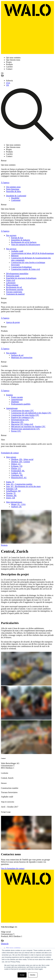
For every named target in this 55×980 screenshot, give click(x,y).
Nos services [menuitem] (11, 249)
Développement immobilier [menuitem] (17, 274)
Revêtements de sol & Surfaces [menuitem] (24, 242)
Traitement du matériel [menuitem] (15, 294)
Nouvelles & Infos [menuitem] (14, 191)
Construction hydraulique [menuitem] (21, 267)
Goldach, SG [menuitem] (16, 473)
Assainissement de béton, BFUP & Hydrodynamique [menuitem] (32, 253)
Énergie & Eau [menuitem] (17, 238)
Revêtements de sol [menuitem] (14, 287)
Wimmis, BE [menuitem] (11, 495)
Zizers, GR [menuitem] (10, 498)
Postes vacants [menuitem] (17, 397)
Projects (4, 545)
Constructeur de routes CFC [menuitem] (22, 411)
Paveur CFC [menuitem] (16, 431)
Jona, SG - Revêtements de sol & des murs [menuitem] (23, 486)
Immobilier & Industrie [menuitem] (21, 240)
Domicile (5, 944)
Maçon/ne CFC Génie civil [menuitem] (22, 424)
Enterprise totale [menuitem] (13, 276)
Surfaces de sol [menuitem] (17, 355)
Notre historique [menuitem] (13, 189)
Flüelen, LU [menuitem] (16, 468)
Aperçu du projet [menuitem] (13, 322)
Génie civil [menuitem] (11, 280)
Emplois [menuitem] (9, 395)
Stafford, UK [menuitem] (16, 507)
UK (8, 85)
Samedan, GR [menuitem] (12, 489)
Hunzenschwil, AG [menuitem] (19, 478)
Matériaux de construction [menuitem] (22, 357)
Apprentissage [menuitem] (17, 399)
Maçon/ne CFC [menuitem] (17, 422)
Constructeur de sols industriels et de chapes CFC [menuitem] (31, 413)
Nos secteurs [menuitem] (11, 235)
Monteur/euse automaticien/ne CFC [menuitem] (26, 429)
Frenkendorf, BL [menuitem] (18, 471)
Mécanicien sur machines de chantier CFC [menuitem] (28, 426)
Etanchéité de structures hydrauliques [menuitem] (21, 278)
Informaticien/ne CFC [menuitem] (20, 420)
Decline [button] (33, 975)
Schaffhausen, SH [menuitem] (13, 491)
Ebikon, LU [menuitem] (16, 464)
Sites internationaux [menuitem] (14, 502)
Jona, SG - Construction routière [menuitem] (19, 484)
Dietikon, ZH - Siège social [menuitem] (22, 459)
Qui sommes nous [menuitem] (13, 187)
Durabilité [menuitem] (15, 198)
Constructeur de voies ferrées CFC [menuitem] (25, 415)
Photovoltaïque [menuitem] (12, 285)
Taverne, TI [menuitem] (11, 493)
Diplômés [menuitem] (15, 402)
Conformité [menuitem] (16, 200)
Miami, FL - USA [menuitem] (18, 504)
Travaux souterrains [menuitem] (14, 292)
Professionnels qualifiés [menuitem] (21, 404)
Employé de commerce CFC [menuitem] (23, 417)
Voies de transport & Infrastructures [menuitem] (26, 244)
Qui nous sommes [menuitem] (13, 948)
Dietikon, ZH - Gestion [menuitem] (20, 462)
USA (8, 83)
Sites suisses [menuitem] (11, 457)
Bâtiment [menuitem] (15, 256)
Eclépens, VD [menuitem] (17, 466)
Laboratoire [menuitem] (11, 283)
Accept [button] (22, 975)
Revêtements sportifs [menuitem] (15, 289)
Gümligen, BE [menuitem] (17, 475)
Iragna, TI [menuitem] (10, 482)
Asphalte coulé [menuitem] (17, 251)
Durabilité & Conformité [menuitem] (16, 196)
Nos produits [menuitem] (11, 353)
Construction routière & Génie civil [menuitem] (26, 269)
